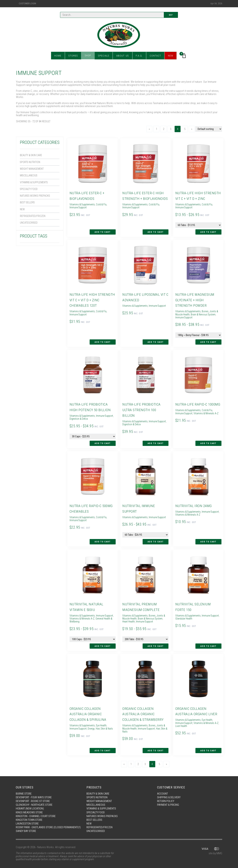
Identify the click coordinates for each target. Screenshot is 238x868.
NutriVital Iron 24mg (193, 503)
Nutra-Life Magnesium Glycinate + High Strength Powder (194, 299)
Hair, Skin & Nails (106, 724)
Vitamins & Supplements (35, 183)
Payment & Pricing (168, 800)
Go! (171, 15)
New (170, 56)
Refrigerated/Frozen (33, 218)
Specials (104, 56)
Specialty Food (29, 190)
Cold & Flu (103, 204)
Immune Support (78, 207)
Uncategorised (29, 225)
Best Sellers (28, 204)
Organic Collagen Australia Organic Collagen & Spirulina (88, 709)
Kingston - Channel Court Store (36, 811)
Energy (92, 724)
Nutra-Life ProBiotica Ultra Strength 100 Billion (141, 408)
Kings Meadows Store (29, 807)
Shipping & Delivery (169, 792)
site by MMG (215, 852)
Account (163, 788)
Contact (154, 56)
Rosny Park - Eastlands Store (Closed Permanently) (40, 824)
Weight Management (33, 169)
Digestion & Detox (89, 417)
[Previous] (149, 129)
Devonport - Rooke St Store (33, 796)
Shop (88, 56)
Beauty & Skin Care (32, 155)
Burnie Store (24, 788)
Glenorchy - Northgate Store (34, 800)
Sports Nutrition (31, 162)
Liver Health (181, 721)
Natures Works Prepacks (36, 197)
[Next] (192, 129)
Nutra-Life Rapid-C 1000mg (198, 402)
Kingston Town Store (29, 815)
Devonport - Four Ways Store (34, 792)
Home (59, 56)
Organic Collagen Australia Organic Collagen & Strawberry (143, 709)
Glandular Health (194, 615)
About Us (122, 56)
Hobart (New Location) (30, 803)
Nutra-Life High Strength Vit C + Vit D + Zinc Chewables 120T (92, 299)
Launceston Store (27, 819)
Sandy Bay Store (26, 829)
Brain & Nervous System (205, 313)
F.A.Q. (139, 56)
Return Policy (166, 796)
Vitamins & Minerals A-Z (207, 411)
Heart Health (129, 618)
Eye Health (103, 721)
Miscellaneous (30, 176)
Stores (74, 56)
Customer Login (27, 4)
